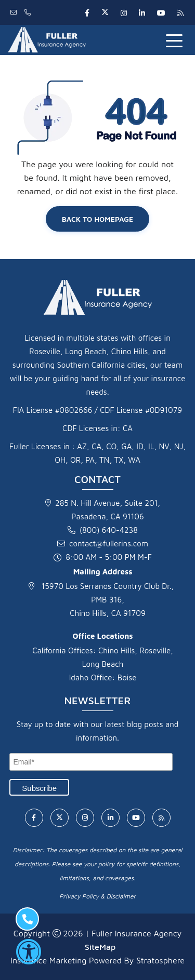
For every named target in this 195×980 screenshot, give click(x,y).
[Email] (91, 762)
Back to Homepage (98, 219)
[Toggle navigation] (176, 40)
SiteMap (100, 947)
